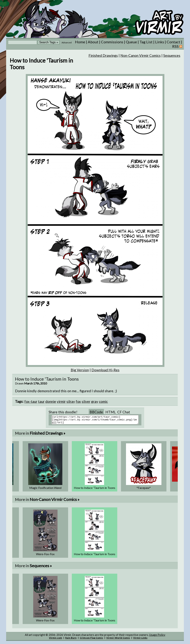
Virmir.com (56, 639)
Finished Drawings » (47, 435)
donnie (51, 401)
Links (160, 42)
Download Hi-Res (105, 370)
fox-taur (31, 401)
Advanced (67, 42)
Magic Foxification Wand (45, 489)
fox (78, 401)
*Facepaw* (144, 489)
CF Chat (124, 412)
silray (71, 401)
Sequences (172, 55)
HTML (111, 412)
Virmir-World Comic (118, 639)
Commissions (112, 42)
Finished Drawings (103, 55)
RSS (177, 46)
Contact (173, 42)
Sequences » (41, 567)
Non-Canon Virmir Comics (141, 55)
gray (95, 401)
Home (80, 42)
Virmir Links (140, 639)
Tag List (146, 42)
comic (103, 401)
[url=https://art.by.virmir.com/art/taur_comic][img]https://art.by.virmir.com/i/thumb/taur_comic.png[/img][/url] (97, 421)
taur (41, 401)
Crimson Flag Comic (91, 639)
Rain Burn (71, 639)
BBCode (96, 412)
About (93, 42)
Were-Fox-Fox (45, 556)
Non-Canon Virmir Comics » (55, 501)
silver (86, 401)
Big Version (80, 370)
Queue (131, 42)
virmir (61, 401)
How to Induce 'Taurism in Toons (95, 489)
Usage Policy (157, 636)
